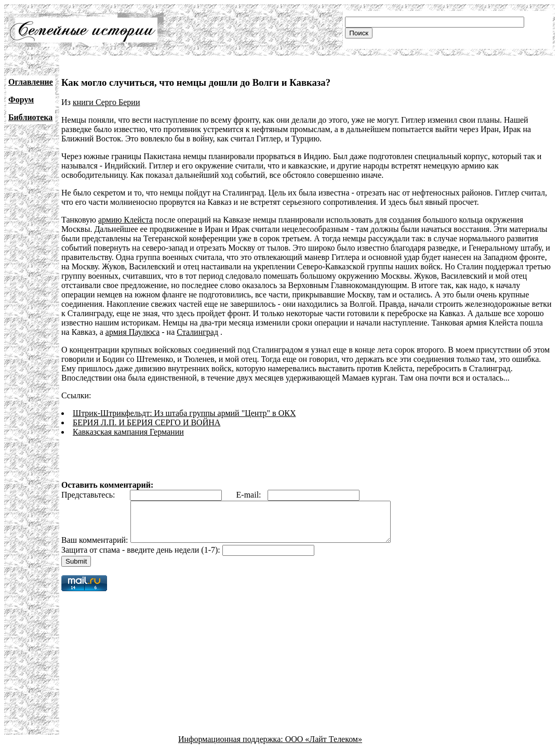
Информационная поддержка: (232, 747)
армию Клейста (125, 220)
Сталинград (197, 332)
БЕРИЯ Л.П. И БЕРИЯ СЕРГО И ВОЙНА (147, 422)
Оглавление (31, 82)
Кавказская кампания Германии (128, 432)
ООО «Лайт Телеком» (324, 747)
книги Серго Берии (107, 102)
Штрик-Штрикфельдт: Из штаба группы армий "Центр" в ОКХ (184, 413)
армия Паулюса (132, 332)
